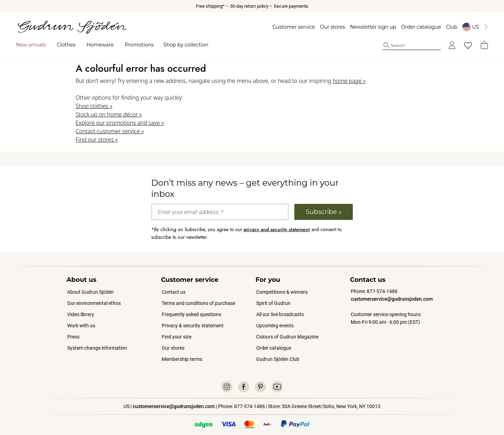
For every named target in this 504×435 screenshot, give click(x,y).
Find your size (177, 330)
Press (73, 330)
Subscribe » (324, 206)
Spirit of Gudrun (273, 297)
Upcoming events (275, 319)
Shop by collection (190, 45)
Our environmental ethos (94, 297)
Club (448, 27)
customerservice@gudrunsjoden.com (392, 293)
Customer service (290, 27)
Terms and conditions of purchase (198, 297)
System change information (97, 342)
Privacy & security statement (193, 319)
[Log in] (448, 45)
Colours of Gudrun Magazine (287, 330)
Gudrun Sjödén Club (278, 353)
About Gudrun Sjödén (90, 286)
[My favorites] (464, 45)
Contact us (174, 286)
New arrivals (34, 45)
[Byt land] (471, 27)
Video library (81, 308)
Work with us (81, 319)
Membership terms (182, 353)
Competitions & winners (282, 286)
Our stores (329, 27)
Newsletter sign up (370, 27)
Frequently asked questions (191, 308)
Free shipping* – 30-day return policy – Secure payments (252, 6)
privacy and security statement (277, 223)
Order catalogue (417, 27)
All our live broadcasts (280, 308)
